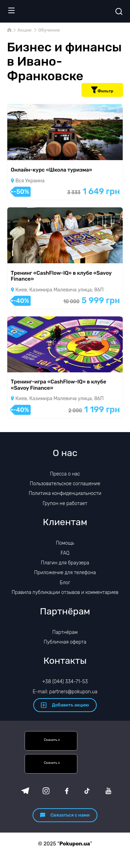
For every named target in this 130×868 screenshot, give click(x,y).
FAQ (65, 553)
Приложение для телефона (65, 573)
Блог (65, 583)
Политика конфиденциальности (65, 493)
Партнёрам (65, 632)
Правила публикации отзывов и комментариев (65, 592)
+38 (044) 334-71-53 (65, 682)
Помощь (65, 543)
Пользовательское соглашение (65, 484)
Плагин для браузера (65, 563)
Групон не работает (65, 503)
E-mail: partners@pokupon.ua (65, 692)
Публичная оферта (65, 642)
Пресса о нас (65, 474)
